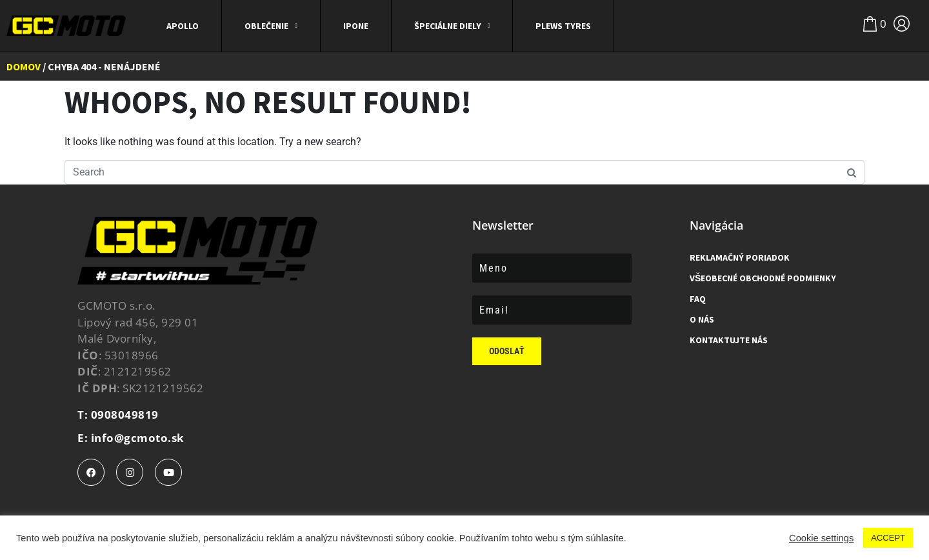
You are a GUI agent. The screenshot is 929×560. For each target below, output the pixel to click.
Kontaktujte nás (729, 340)
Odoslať (507, 351)
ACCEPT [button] (888, 538)
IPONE (356, 26)
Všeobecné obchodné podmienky (763, 278)
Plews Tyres (563, 26)
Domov (24, 66)
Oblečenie (271, 26)
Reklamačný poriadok (740, 257)
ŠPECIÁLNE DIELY (452, 26)
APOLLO (183, 26)
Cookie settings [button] (821, 538)
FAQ (698, 299)
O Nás (702, 319)
